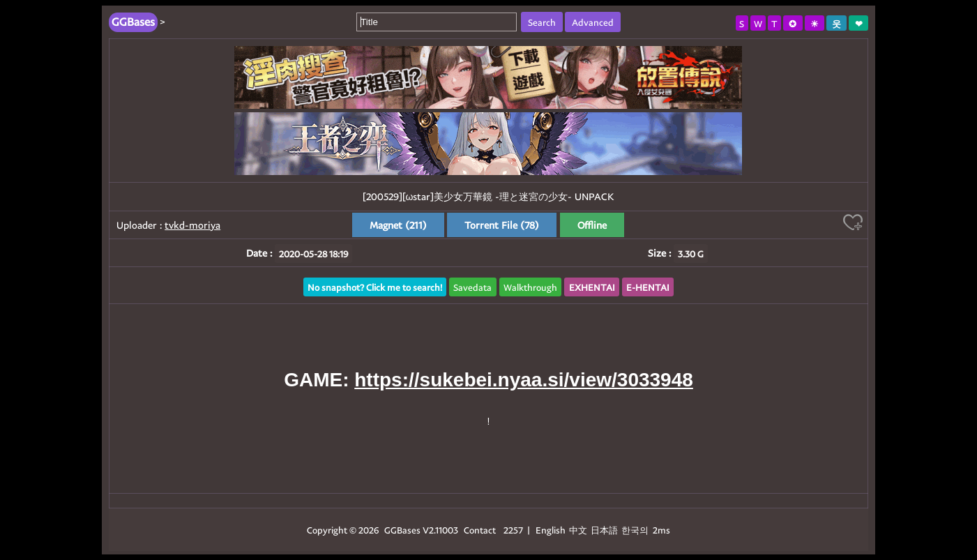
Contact (480, 530)
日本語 (604, 530)
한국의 (636, 530)
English (551, 530)
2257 (513, 530)
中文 (578, 530)
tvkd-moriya (192, 225)
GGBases (402, 530)
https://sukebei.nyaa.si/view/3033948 (524, 380)
